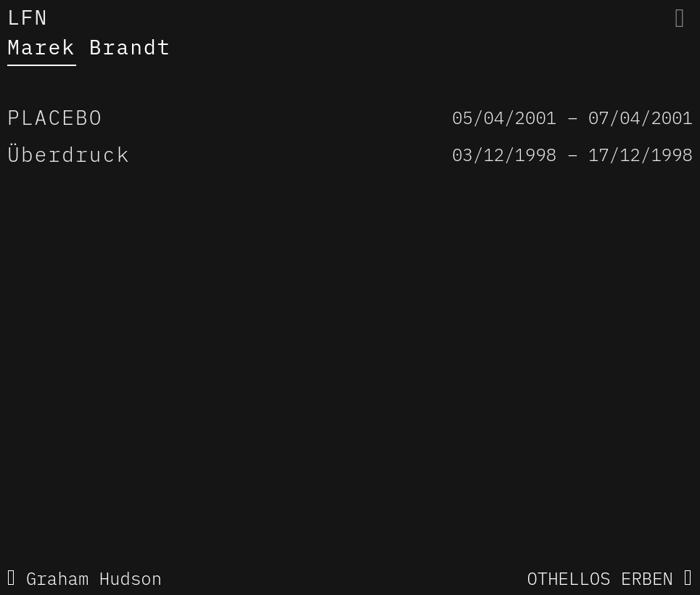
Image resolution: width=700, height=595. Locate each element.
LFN (28, 17)
